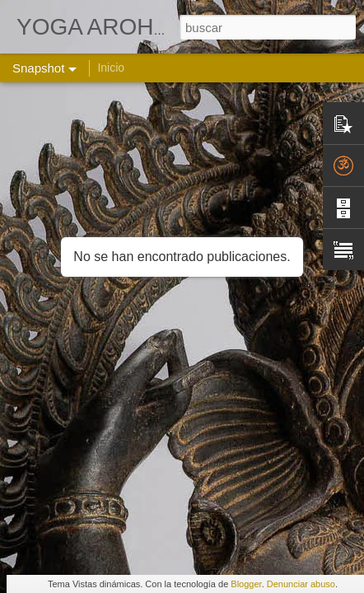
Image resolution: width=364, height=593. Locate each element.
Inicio (111, 68)
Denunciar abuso (301, 584)
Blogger (246, 584)
